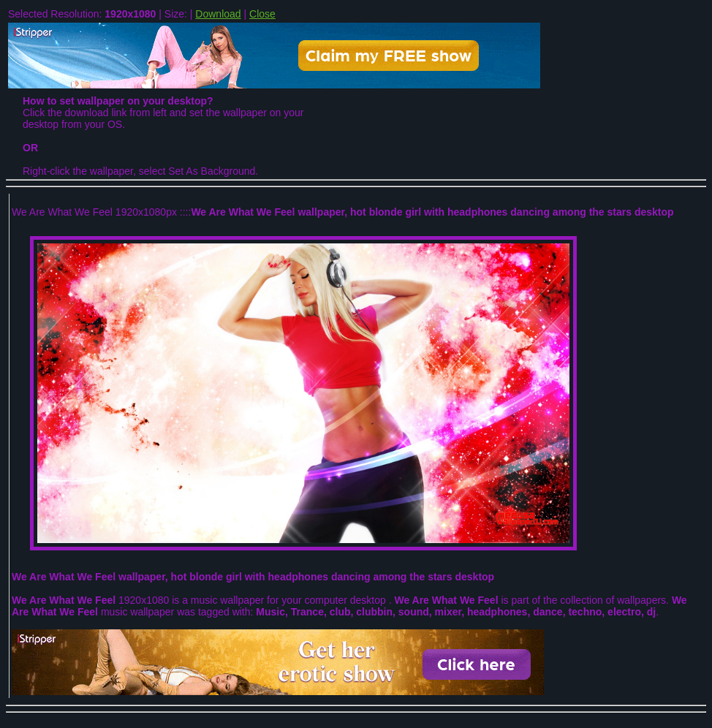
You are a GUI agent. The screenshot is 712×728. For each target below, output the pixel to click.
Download (218, 14)
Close (262, 14)
